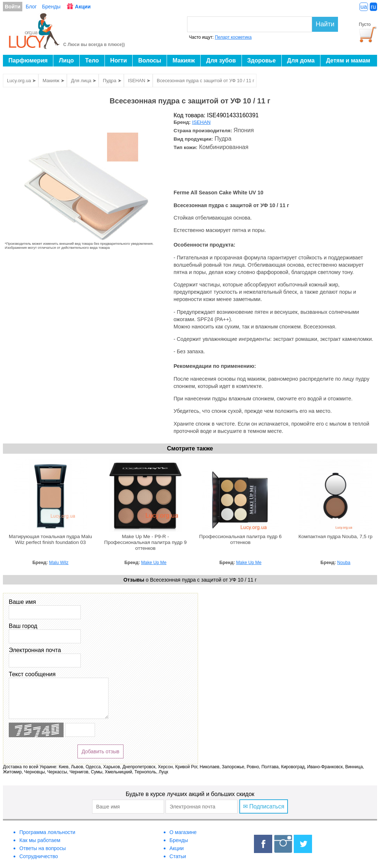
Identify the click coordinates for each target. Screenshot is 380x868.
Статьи (178, 856)
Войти (13, 7)
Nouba (344, 563)
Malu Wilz (59, 563)
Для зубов (221, 60)
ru (373, 7)
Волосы (150, 60)
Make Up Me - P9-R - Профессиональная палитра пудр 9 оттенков (145, 542)
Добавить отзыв (100, 751)
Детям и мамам (348, 60)
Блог (31, 7)
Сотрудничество (39, 856)
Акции (83, 7)
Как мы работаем (40, 840)
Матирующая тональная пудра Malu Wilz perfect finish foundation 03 (50, 539)
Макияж (184, 60)
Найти (325, 24)
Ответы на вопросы (43, 848)
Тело (92, 60)
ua (364, 7)
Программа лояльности (47, 832)
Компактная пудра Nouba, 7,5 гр (336, 536)
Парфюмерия (28, 60)
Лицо (66, 60)
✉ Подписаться (264, 806)
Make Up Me (154, 563)
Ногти (119, 60)
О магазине (183, 832)
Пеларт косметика (233, 37)
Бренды (51, 7)
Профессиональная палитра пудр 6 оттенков (240, 539)
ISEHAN (202, 122)
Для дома (301, 60)
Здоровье (262, 60)
